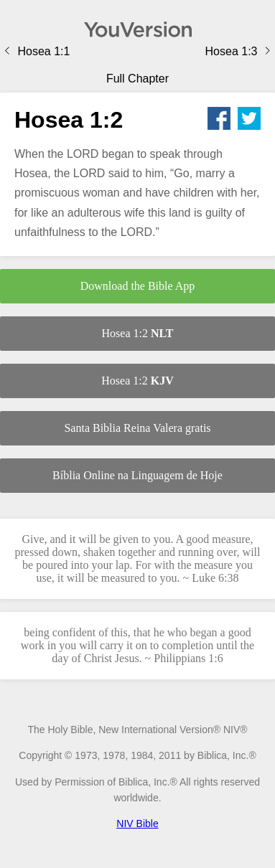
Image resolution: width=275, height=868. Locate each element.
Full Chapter (137, 79)
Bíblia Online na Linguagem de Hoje (137, 475)
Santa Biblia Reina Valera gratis (137, 428)
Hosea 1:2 (138, 333)
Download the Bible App (138, 286)
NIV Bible (137, 824)
